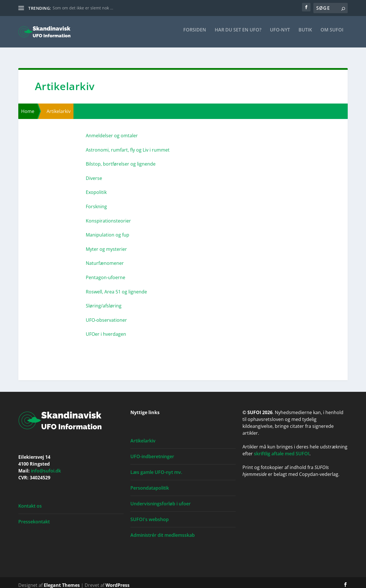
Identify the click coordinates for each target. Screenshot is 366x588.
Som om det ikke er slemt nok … (83, 8)
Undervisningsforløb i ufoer (161, 498)
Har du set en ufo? (238, 34)
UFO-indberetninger (152, 451)
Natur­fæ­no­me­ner (105, 258)
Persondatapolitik (150, 483)
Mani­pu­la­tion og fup (108, 230)
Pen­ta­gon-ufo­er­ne (106, 272)
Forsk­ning (96, 201)
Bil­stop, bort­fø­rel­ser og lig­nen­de (121, 159)
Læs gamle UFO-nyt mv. (156, 467)
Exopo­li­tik (96, 187)
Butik (305, 34)
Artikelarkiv (143, 436)
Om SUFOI (332, 34)
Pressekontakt (34, 517)
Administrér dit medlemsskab (163, 530)
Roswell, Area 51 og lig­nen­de (116, 287)
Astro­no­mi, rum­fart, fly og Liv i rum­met (128, 145)
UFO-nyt (280, 34)
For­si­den (195, 34)
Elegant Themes (62, 580)
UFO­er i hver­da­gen (106, 329)
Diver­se (94, 173)
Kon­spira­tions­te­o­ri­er (108, 216)
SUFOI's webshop (150, 514)
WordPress (118, 580)
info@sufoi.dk (46, 466)
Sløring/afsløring (104, 301)
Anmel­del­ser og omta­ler (112, 130)
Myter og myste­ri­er (106, 244)
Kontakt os (30, 501)
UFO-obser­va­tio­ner (106, 315)
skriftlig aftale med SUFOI (282, 448)
